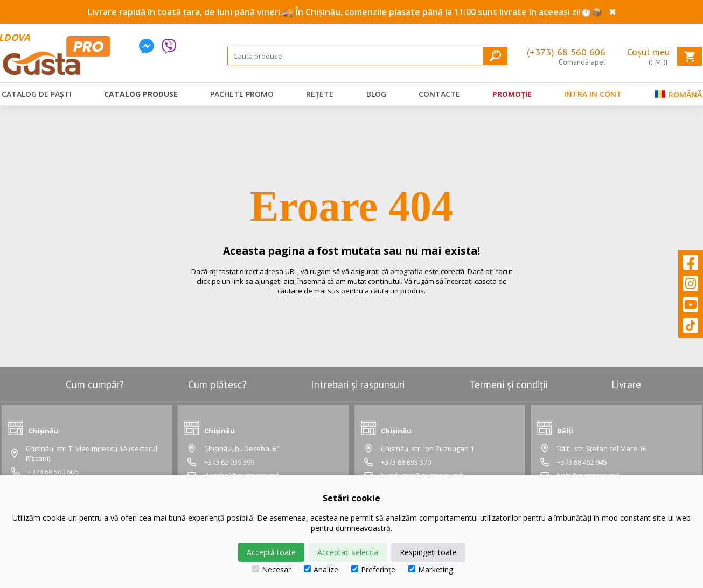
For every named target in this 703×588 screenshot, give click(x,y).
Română (678, 97)
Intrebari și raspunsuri (358, 384)
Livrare (626, 384)
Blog (376, 94)
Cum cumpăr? (95, 384)
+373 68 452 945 (582, 462)
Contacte (439, 94)
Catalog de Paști (37, 94)
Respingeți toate (428, 552)
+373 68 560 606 (53, 472)
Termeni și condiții (508, 384)
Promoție (512, 94)
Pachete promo (242, 94)
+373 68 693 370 (406, 462)
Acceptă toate (271, 552)
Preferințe (373, 569)
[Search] (367, 56)
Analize (321, 569)
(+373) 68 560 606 (566, 52)
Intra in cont (593, 94)
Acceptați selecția (348, 552)
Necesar (272, 569)
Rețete (320, 94)
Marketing (431, 569)
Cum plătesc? (217, 384)
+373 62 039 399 (229, 462)
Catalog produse (141, 94)
